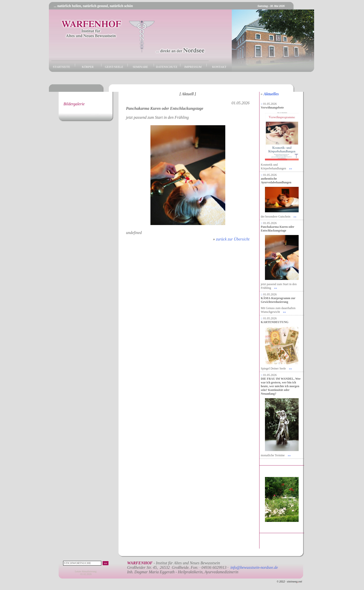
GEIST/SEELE (114, 67)
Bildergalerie (74, 104)
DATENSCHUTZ (167, 67)
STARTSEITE (61, 67)
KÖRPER (88, 67)
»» (291, 168)
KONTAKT (219, 67)
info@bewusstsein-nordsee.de (254, 567)
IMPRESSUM (193, 67)
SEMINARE (140, 67)
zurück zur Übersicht (233, 239)
